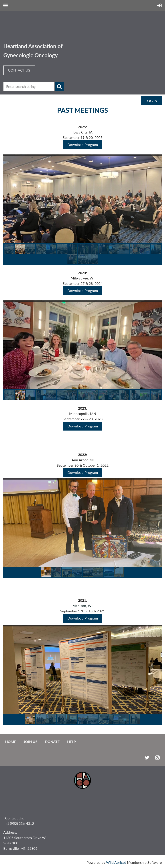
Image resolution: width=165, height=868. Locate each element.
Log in (151, 101)
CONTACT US (19, 70)
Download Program (83, 145)
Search (59, 86)
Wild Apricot (116, 862)
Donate (52, 742)
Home (11, 742)
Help (71, 742)
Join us (30, 742)
